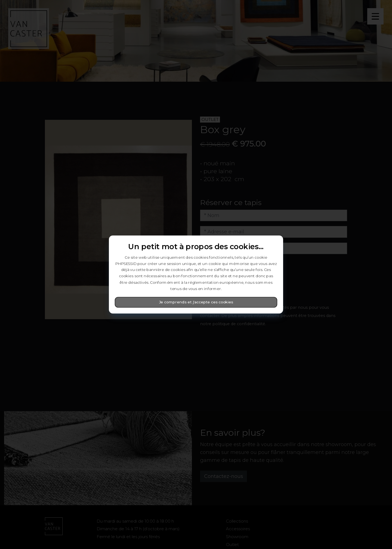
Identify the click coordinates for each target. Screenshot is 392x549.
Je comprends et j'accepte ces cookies (196, 302)
